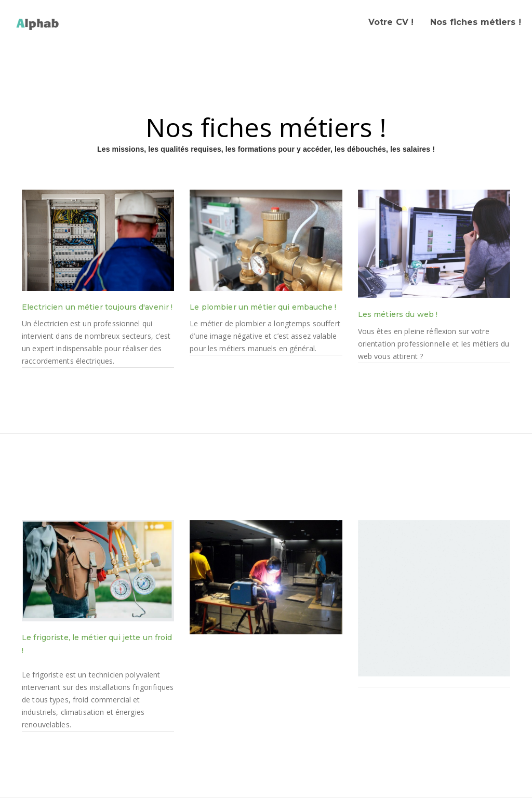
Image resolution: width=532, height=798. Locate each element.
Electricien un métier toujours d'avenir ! (97, 307)
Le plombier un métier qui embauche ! (263, 307)
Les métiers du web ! (398, 314)
